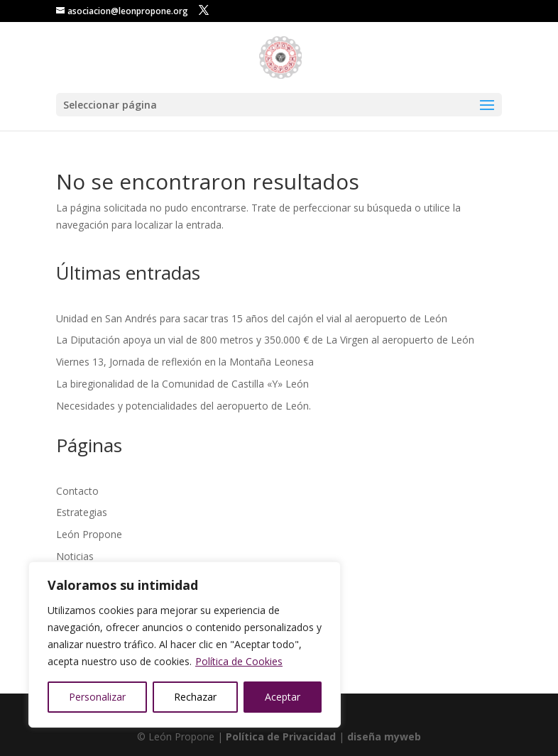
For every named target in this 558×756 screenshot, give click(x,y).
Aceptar (283, 697)
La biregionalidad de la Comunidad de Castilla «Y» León (182, 384)
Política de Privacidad (281, 736)
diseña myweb (384, 736)
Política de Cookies (239, 661)
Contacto (77, 491)
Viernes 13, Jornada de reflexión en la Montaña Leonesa (185, 362)
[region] (185, 645)
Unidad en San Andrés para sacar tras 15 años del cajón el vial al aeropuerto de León (252, 318)
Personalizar (97, 697)
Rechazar (195, 697)
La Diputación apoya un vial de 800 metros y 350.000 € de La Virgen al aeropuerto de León (265, 340)
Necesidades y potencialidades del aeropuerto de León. (184, 406)
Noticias (75, 556)
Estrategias (82, 512)
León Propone (89, 534)
